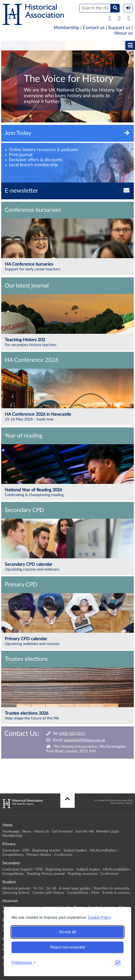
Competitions (13, 855)
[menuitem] (16, 46)
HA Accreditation (103, 850)
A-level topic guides (75, 888)
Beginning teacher (46, 850)
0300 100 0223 (72, 734)
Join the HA (84, 831)
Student (81, 45)
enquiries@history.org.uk (85, 740)
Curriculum (11, 850)
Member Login (108, 831)
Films (95, 893)
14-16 (38, 888)
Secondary (48, 45)
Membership (66, 28)
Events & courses (116, 893)
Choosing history (16, 893)
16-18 (51, 888)
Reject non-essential (68, 947)
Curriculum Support (17, 869)
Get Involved (62, 831)
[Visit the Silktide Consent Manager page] (118, 963)
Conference (63, 855)
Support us (119, 28)
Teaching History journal (46, 874)
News (27, 831)
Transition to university (111, 888)
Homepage (11, 831)
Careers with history (48, 893)
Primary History (39, 855)
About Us (42, 831)
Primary (16, 45)
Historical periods (16, 888)
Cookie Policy (99, 917)
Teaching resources (82, 874)
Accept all (67, 932)
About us (123, 33)
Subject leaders (75, 850)
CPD (26, 850)
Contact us (94, 28)
